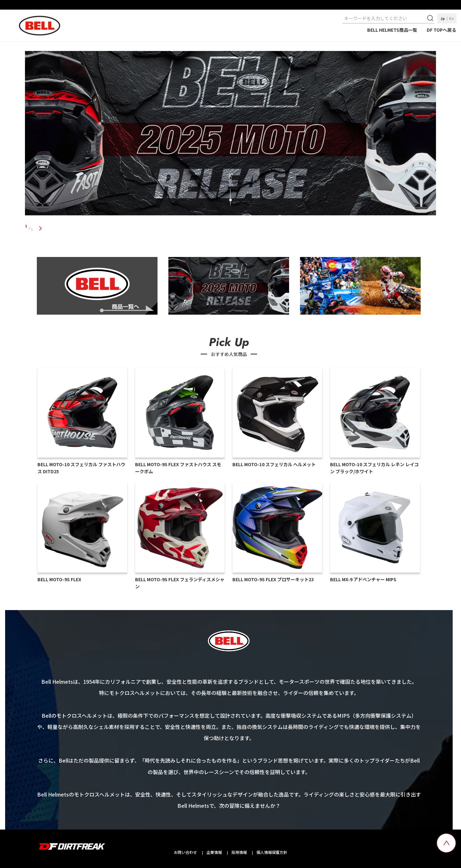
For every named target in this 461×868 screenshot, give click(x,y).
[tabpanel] (230, 135)
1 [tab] (40, 228)
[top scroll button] (446, 843)
